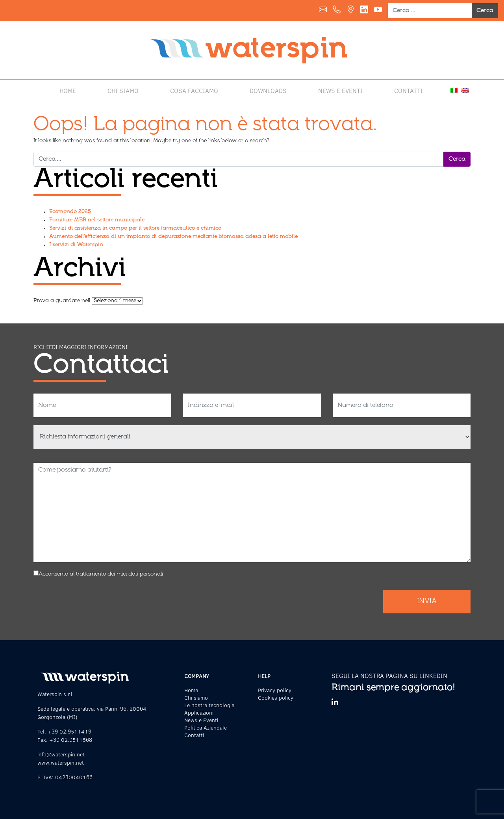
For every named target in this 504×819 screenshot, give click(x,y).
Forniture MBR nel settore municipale (97, 220)
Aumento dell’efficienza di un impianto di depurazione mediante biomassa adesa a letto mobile (173, 237)
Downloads (268, 90)
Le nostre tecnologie (209, 705)
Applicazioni (199, 712)
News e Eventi (340, 90)
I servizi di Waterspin (76, 245)
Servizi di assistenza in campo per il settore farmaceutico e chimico (135, 228)
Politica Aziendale (206, 727)
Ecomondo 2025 (70, 212)
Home (68, 90)
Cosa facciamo (194, 90)
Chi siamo (123, 90)
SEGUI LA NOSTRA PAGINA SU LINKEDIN (389, 675)
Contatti (409, 90)
